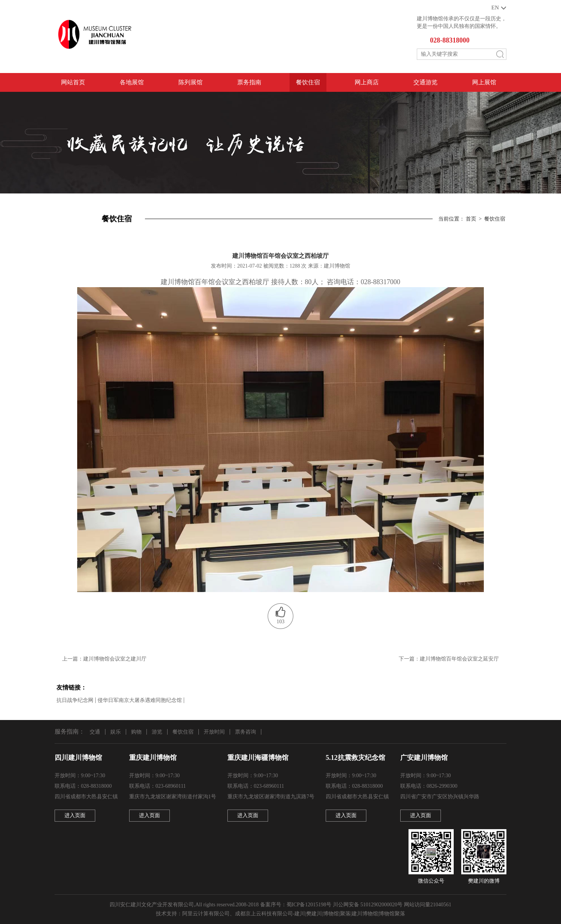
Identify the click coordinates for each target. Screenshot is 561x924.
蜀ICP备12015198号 (309, 905)
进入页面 (75, 815)
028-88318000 (450, 40)
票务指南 (249, 82)
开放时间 (214, 732)
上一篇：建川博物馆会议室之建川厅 (104, 659)
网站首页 (73, 82)
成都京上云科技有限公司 (264, 914)
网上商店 (367, 82)
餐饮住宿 (308, 82)
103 (281, 622)
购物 (136, 732)
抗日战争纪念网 (75, 700)
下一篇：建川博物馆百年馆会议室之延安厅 (449, 659)
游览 (157, 732)
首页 (471, 219)
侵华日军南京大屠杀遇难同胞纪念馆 (140, 700)
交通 (95, 732)
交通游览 (425, 82)
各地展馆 (132, 82)
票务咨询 (245, 732)
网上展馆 (484, 82)
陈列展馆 (191, 82)
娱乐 (116, 732)
